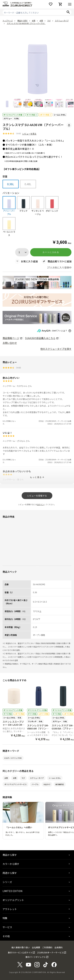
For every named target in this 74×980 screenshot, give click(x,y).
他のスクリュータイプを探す (56, 349)
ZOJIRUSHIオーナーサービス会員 (58, 421)
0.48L (28, 184)
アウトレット (10, 909)
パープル (35, 784)
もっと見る (36, 477)
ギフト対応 (32, 115)
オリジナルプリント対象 (14, 115)
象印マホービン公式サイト (20, 952)
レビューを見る (29, 134)
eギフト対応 (45, 115)
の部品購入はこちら (42, 338)
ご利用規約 (47, 947)
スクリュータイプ (37, 778)
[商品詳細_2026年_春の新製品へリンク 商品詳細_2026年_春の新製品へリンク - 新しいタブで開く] (37, 283)
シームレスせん (60, 115)
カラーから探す (11, 864)
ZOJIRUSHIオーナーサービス (50, 952)
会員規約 (58, 947)
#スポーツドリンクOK (13, 758)
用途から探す (10, 873)
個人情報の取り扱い (21, 947)
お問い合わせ (10, 343)
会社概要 (36, 947)
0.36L (17, 118)
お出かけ (47, 784)
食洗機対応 (60, 784)
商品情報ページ (12, 338)
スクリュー (8, 118)
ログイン (40, 504)
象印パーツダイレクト (36, 957)
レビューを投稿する (37, 496)
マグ (23, 778)
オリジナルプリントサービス (16, 784)
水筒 (6, 778)
